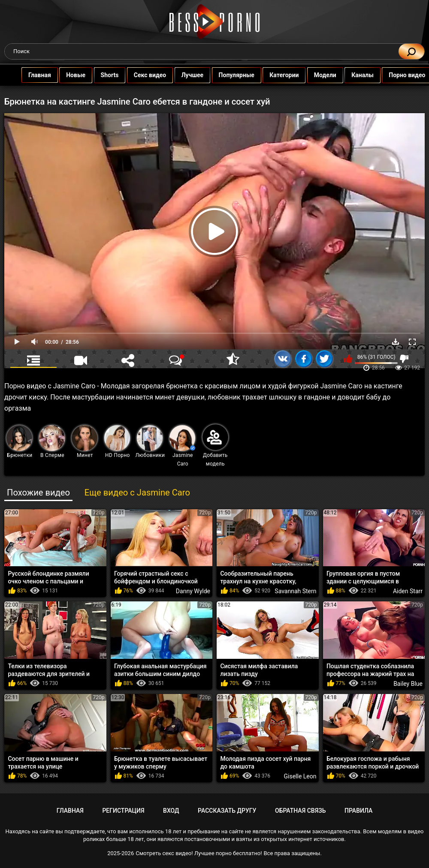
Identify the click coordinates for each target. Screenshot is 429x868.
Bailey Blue (408, 684)
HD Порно (117, 442)
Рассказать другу (227, 811)
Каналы (350, 75)
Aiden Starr (408, 591)
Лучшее (180, 75)
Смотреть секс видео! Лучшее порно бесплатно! (199, 853)
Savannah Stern (295, 591)
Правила (358, 811)
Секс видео (137, 75)
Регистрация (123, 811)
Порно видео (395, 75)
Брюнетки (19, 442)
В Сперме (52, 442)
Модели (313, 75)
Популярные (224, 75)
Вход (171, 811)
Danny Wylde (193, 591)
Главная (27, 75)
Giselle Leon (300, 776)
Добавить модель (215, 446)
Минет (85, 442)
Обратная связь (300, 811)
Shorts (97, 75)
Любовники (150, 442)
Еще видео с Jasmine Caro (137, 493)
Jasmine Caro (182, 446)
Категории (272, 75)
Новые (64, 75)
